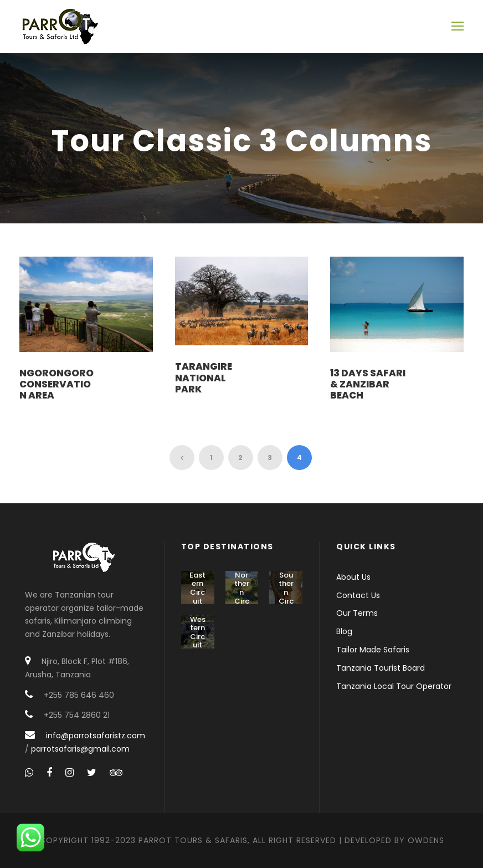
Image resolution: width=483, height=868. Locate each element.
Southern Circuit (286, 592)
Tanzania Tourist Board (381, 668)
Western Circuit (198, 632)
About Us (353, 577)
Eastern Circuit (197, 588)
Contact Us (358, 595)
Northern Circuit (242, 592)
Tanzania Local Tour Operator (394, 686)
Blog (344, 631)
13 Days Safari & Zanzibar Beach (368, 384)
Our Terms (357, 613)
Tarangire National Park (204, 378)
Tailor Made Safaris (373, 650)
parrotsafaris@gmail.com (80, 749)
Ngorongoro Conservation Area (56, 384)
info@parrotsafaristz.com (96, 736)
